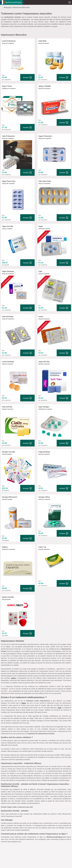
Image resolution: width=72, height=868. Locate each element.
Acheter (26, 78)
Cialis (59, 708)
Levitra (13, 678)
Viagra (24, 703)
